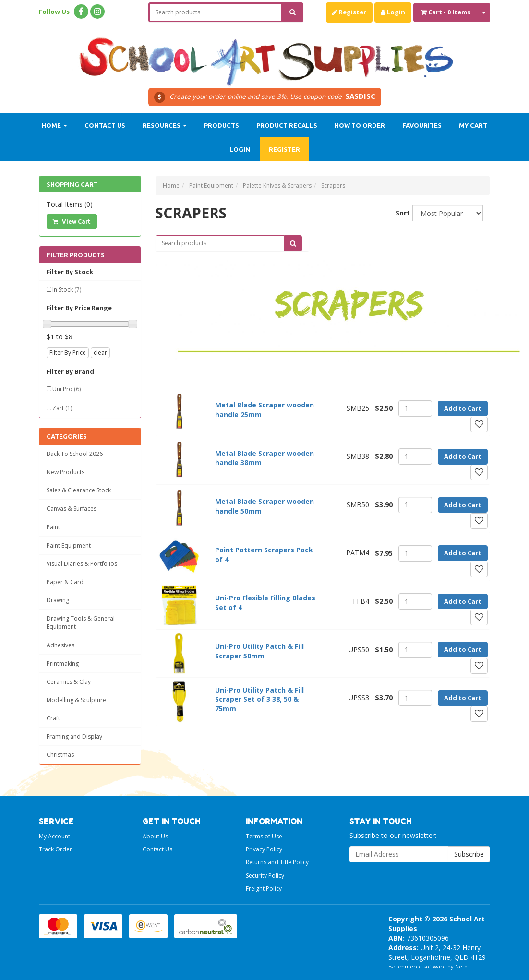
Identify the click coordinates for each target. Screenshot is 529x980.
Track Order (55, 849)
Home (54, 125)
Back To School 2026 (75, 454)
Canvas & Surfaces (72, 508)
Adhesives (60, 645)
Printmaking (63, 663)
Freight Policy (264, 889)
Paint (53, 527)
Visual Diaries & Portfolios (82, 564)
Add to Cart (463, 408)
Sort (400, 213)
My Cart (473, 125)
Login (393, 12)
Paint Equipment (69, 545)
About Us (155, 836)
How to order (360, 125)
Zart (62, 408)
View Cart (72, 221)
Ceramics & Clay (69, 682)
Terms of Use (264, 836)
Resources (165, 125)
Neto (461, 966)
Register (349, 12)
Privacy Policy (264, 849)
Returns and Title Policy (277, 862)
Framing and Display (74, 736)
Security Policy (265, 876)
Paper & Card (65, 582)
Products (222, 125)
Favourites (422, 125)
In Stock (67, 290)
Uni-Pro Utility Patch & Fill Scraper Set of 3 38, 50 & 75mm (259, 699)
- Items (446, 12)
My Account (54, 836)
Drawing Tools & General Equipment (81, 622)
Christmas (60, 755)
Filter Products (76, 255)
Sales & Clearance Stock (79, 490)
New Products (66, 472)
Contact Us (105, 125)
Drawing (58, 600)
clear (100, 353)
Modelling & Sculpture (76, 700)
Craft (53, 718)
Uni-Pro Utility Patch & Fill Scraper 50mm (259, 651)
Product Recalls (287, 125)
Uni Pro (66, 389)
